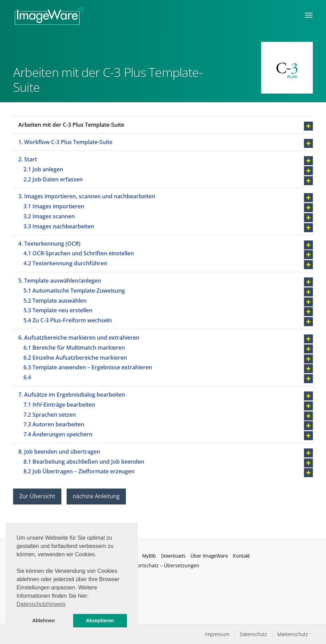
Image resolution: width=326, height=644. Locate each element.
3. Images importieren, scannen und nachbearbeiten (87, 196)
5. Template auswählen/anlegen (60, 281)
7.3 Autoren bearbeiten (54, 424)
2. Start (28, 159)
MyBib (149, 556)
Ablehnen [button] (43, 621)
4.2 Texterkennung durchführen (65, 263)
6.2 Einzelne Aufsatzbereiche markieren (75, 358)
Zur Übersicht (37, 496)
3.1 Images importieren (54, 206)
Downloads (173, 556)
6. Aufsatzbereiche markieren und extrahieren (79, 338)
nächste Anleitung (96, 496)
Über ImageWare (209, 556)
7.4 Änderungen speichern (58, 434)
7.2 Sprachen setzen (50, 415)
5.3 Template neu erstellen (58, 310)
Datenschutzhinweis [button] (41, 604)
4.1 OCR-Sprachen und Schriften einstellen (79, 253)
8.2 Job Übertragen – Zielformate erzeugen (79, 471)
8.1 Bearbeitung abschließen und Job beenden (84, 462)
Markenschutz (293, 634)
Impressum (217, 634)
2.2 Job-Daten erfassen (53, 179)
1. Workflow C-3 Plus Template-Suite (65, 142)
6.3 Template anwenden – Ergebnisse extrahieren (88, 367)
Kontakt (241, 556)
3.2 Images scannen (49, 216)
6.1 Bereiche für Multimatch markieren (74, 348)
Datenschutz (253, 634)
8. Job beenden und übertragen (59, 452)
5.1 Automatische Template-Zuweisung (74, 291)
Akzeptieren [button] (100, 621)
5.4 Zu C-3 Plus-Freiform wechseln (68, 320)
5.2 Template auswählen (55, 301)
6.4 (27, 377)
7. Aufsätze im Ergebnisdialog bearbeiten (72, 395)
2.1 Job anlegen (43, 169)
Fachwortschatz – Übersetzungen (161, 565)
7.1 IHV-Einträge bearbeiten (59, 405)
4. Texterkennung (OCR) (49, 244)
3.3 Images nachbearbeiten (59, 226)
